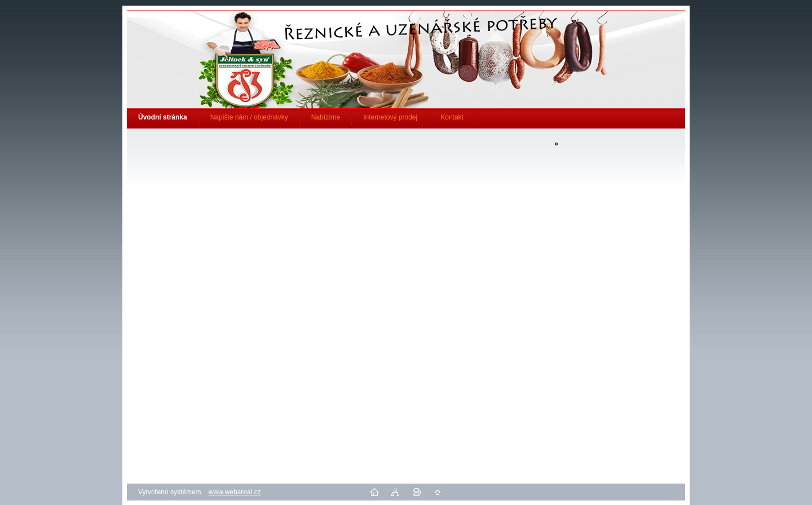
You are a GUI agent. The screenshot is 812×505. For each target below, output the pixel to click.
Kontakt (452, 117)
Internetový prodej (390, 117)
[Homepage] (163, 117)
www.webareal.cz (235, 492)
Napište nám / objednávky (249, 117)
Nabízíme (326, 117)
